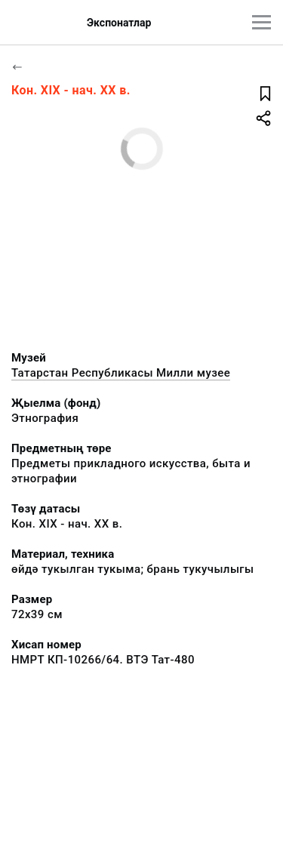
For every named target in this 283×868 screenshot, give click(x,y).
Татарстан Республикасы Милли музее (121, 373)
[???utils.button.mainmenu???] (261, 22)
